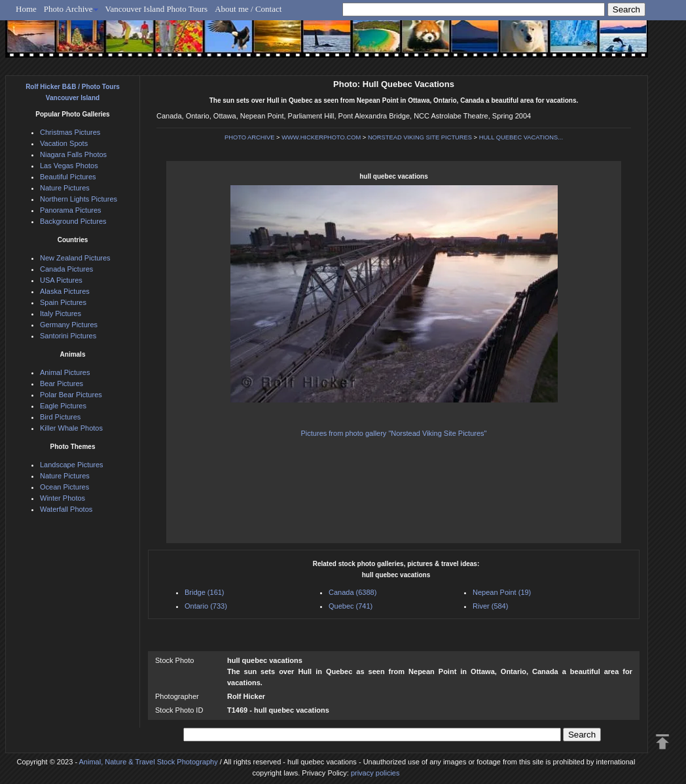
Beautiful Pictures (68, 177)
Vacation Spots (64, 143)
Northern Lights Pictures (79, 199)
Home (26, 9)
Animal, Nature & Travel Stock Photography (149, 762)
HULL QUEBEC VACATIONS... (521, 137)
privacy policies (375, 773)
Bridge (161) (205, 592)
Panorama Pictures (71, 210)
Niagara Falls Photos (73, 154)
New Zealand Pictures (75, 258)
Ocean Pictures (64, 487)
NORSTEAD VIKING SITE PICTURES (420, 137)
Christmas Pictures (70, 132)
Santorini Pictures (68, 336)
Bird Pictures (60, 417)
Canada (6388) (352, 592)
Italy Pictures (61, 313)
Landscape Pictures (72, 465)
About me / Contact (248, 9)
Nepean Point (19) (502, 592)
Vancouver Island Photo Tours (157, 9)
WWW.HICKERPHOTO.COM (321, 137)
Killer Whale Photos (71, 428)
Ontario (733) (206, 606)
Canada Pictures (66, 269)
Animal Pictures (65, 372)
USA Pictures (61, 280)
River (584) (490, 606)
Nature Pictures (65, 188)
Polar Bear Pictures (71, 395)
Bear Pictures (62, 383)
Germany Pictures (69, 325)
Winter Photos (63, 498)
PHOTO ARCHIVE (250, 137)
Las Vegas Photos (69, 166)
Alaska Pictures (65, 291)
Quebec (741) (351, 606)
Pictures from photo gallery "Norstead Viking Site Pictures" (394, 433)
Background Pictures (73, 221)
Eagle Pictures (63, 406)
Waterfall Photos (66, 509)
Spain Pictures (63, 302)
